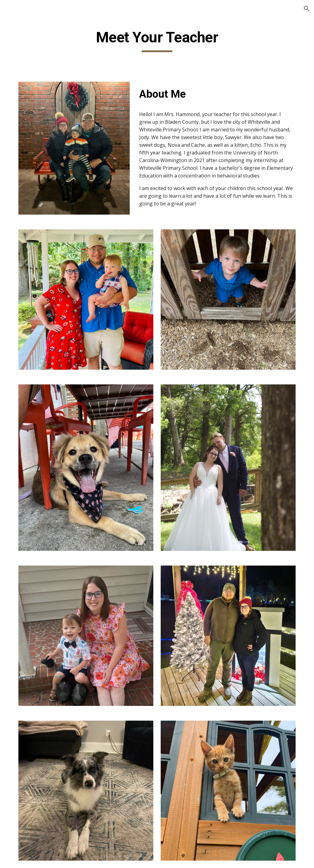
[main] (157, 40)
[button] (307, 9)
